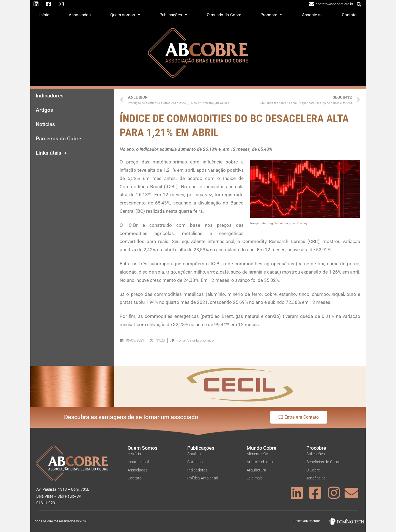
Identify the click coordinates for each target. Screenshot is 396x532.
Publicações (173, 15)
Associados (80, 15)
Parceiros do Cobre (58, 139)
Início (44, 15)
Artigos (44, 110)
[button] (359, 4)
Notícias (45, 124)
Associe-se (312, 15)
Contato (349, 15)
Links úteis (51, 153)
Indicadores (50, 96)
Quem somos (125, 15)
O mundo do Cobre (224, 15)
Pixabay (302, 223)
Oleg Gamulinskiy (279, 223)
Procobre (271, 15)
